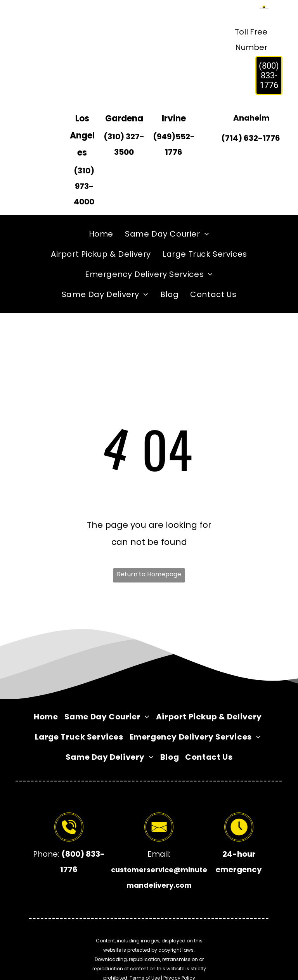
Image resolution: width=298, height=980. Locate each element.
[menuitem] (101, 234)
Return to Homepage (149, 574)
